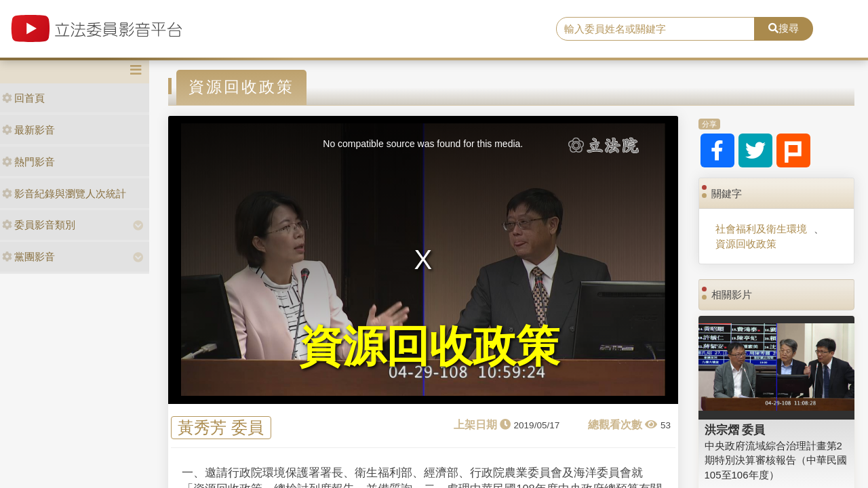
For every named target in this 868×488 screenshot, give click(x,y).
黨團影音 (28, 257)
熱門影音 (28, 162)
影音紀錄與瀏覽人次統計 (64, 194)
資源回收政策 (746, 244)
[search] (655, 29)
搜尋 (784, 28)
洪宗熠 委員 (735, 430)
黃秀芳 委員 (221, 428)
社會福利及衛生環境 (761, 229)
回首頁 (23, 98)
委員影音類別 (39, 225)
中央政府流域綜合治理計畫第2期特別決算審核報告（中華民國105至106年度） (776, 460)
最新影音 (28, 130)
